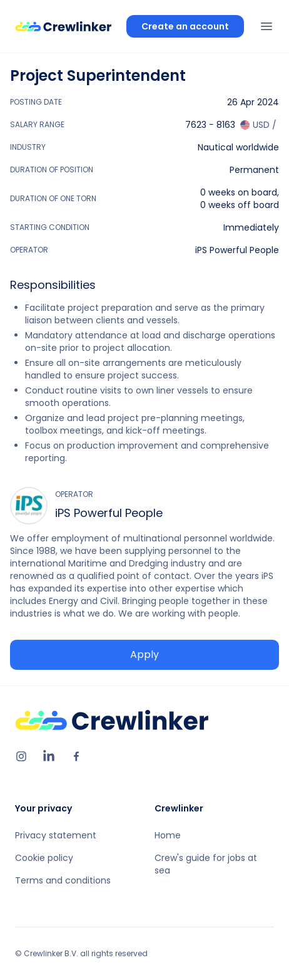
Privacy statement (56, 835)
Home (168, 835)
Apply (144, 654)
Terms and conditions (63, 880)
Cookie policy (44, 858)
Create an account (185, 26)
